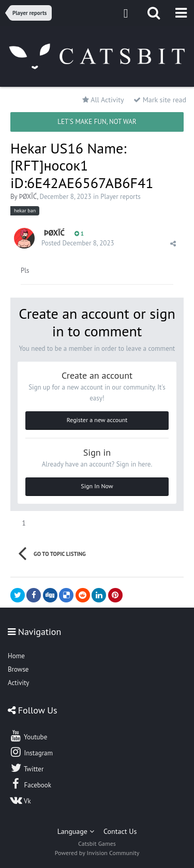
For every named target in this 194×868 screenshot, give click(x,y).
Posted (78, 243)
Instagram (31, 752)
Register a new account (97, 420)
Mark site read (160, 100)
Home (16, 656)
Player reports (121, 197)
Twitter (26, 768)
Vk (20, 800)
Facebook (30, 784)
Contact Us (120, 831)
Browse (18, 669)
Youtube (28, 736)
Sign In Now (97, 486)
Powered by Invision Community (97, 853)
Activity (18, 683)
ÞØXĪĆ (28, 197)
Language (76, 831)
